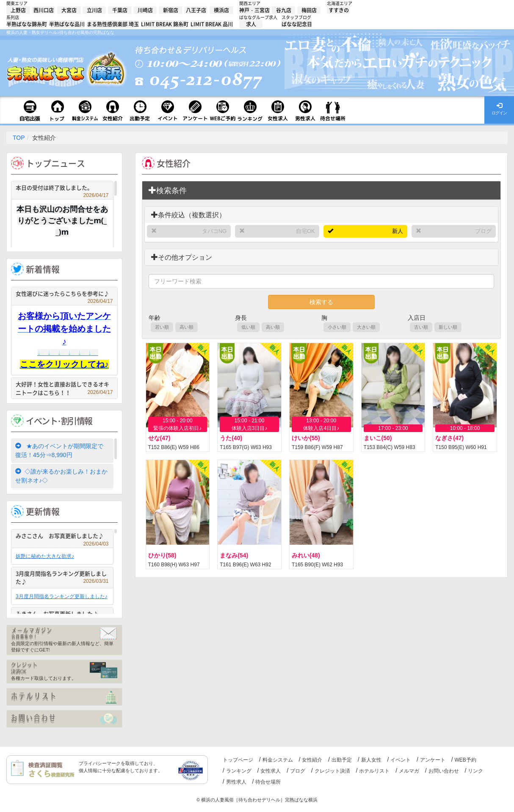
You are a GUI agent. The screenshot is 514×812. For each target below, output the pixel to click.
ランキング (239, 771)
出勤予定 (342, 760)
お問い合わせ (444, 771)
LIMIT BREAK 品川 (212, 24)
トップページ (238, 760)
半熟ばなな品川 (67, 24)
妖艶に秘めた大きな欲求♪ (45, 556)
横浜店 (221, 10)
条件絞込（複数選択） (188, 215)
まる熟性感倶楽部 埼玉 (113, 24)
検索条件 (168, 190)
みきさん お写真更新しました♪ (62, 615)
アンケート (433, 760)
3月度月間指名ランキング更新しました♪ (62, 578)
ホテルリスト (374, 771)
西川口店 (44, 10)
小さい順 (337, 327)
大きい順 (366, 327)
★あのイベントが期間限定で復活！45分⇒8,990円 (59, 450)
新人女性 (371, 760)
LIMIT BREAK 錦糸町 (165, 24)
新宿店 (171, 10)
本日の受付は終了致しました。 (62, 189)
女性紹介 (312, 760)
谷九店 (284, 10)
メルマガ (409, 771)
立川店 (94, 10)
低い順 (248, 327)
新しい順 (448, 327)
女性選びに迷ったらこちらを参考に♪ (64, 295)
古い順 (421, 327)
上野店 (18, 10)
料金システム (278, 760)
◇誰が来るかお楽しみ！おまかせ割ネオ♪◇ (61, 476)
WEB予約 (466, 760)
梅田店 (309, 10)
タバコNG (214, 231)
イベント (401, 760)
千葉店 (120, 10)
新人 (398, 231)
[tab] (322, 191)
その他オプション (182, 257)
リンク (475, 771)
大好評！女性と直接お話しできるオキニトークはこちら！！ (64, 388)
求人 (251, 24)
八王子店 (196, 10)
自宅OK (305, 231)
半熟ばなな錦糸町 (27, 24)
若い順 (162, 327)
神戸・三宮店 (254, 10)
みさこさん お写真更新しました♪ (62, 537)
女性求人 (271, 771)
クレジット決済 (332, 771)
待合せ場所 (268, 782)
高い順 (187, 327)
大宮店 (69, 10)
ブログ (483, 231)
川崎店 (145, 10)
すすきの (339, 10)
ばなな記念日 (297, 24)
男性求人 (236, 782)
